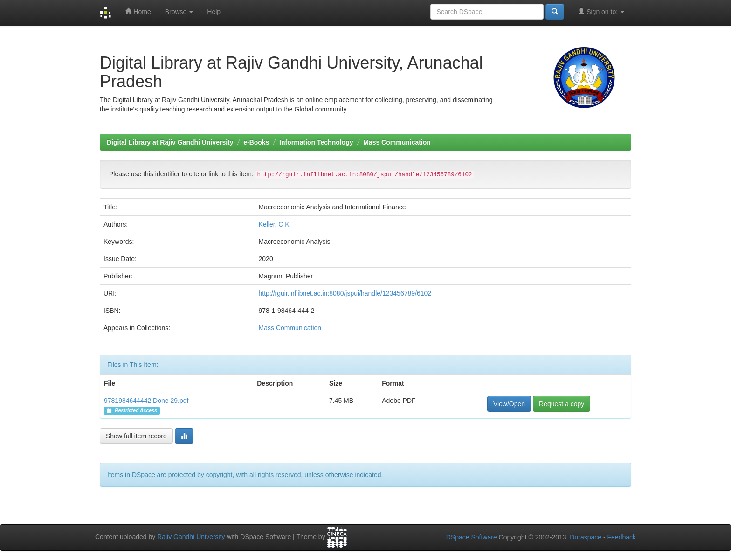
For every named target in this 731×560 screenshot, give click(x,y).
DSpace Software (472, 537)
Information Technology (316, 142)
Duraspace (586, 537)
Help (214, 12)
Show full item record (136, 436)
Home (138, 11)
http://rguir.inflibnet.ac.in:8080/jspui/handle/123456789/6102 (345, 293)
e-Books (256, 142)
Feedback (622, 537)
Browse (179, 12)
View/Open (509, 404)
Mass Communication (397, 142)
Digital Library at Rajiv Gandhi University (170, 142)
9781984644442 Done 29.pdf (146, 401)
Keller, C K (274, 224)
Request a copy (562, 404)
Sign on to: (601, 11)
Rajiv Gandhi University (191, 537)
